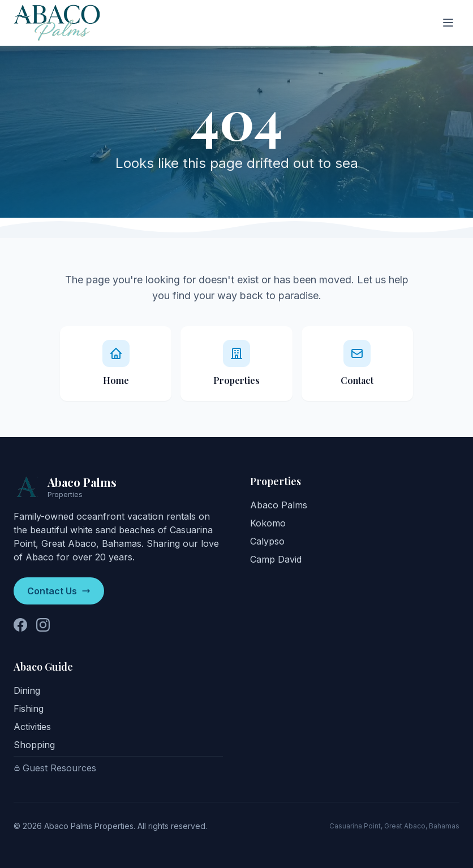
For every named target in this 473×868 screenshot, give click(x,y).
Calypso (267, 541)
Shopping (34, 745)
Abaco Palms (279, 505)
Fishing (29, 709)
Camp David (276, 559)
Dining (27, 690)
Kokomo (268, 523)
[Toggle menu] (448, 23)
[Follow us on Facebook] (20, 625)
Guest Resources (55, 768)
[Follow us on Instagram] (43, 625)
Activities (32, 727)
